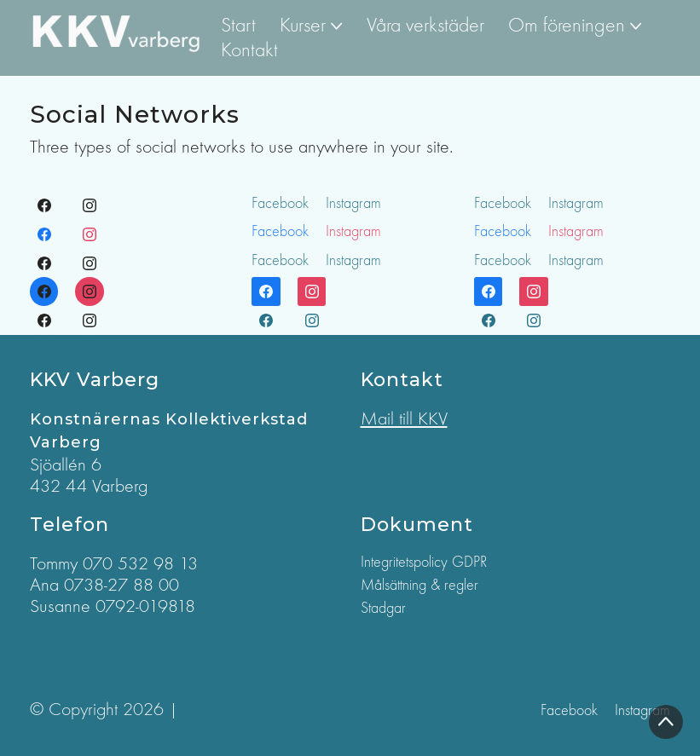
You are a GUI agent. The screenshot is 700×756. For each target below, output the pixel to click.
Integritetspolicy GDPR (424, 562)
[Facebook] (44, 206)
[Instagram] (90, 206)
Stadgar (383, 608)
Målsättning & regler (419, 585)
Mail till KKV (404, 418)
